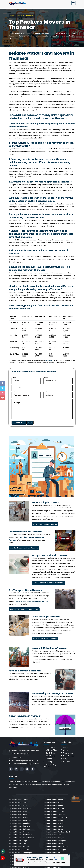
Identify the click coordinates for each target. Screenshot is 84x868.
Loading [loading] (49, 762)
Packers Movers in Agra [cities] (18, 806)
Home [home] (66, 747)
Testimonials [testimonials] (68, 753)
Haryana (20, 16)
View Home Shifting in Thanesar (45, 524)
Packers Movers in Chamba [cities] (54, 823)
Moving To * (47, 392)
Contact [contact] (67, 762)
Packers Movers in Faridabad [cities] (54, 814)
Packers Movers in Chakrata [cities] (54, 811)
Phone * (46, 378)
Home (12, 16)
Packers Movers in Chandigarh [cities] (55, 817)
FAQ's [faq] (65, 759)
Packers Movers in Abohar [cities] (53, 826)
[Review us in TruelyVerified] (33, 769)
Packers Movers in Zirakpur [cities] (54, 838)
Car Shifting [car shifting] (50, 753)
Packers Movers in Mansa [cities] (18, 811)
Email (14, 385)
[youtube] (27, 769)
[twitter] (16, 769)
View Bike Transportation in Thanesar (24, 609)
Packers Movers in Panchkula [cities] (20, 808)
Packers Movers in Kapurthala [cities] (20, 820)
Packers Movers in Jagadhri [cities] (19, 823)
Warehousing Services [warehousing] (50, 766)
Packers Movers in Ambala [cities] (19, 832)
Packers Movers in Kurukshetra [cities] (20, 835)
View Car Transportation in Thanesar (24, 548)
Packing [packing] (49, 759)
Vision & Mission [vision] (69, 756)
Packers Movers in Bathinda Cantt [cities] (22, 838)
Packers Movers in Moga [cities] (18, 841)
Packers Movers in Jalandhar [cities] (20, 826)
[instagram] (22, 769)
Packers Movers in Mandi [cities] (18, 803)
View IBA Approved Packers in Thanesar (48, 583)
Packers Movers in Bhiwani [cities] (53, 800)
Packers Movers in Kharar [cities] (18, 817)
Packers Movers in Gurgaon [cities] (54, 803)
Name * (14, 378)
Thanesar (30, 16)
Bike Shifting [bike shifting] (50, 756)
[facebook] (11, 769)
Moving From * (16, 392)
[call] (56, 859)
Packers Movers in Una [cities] (17, 844)
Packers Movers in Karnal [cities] (53, 844)
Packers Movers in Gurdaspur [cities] (55, 850)
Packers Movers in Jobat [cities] (18, 814)
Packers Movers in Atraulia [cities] (54, 808)
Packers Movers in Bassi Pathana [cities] (56, 847)
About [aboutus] (66, 750)
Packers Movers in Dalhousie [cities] (19, 829)
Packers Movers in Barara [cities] (53, 829)
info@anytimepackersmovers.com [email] (23, 761)
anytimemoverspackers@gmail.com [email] (24, 764)
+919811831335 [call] (15, 758)
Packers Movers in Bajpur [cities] (53, 853)
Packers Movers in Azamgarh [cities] (55, 841)
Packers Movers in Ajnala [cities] (53, 835)
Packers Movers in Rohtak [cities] (53, 806)
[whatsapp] (61, 858)
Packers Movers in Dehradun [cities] (20, 850)
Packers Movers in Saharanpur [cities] (20, 853)
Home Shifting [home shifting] (51, 747)
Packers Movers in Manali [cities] (18, 800)
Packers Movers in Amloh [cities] (53, 820)
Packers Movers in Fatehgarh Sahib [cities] (57, 832)
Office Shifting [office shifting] (51, 750)
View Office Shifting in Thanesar (45, 639)
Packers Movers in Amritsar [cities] (19, 847)
